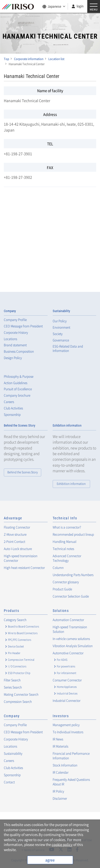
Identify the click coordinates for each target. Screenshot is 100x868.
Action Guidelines (16, 383)
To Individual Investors (68, 732)
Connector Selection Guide (71, 596)
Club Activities (13, 408)
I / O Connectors (17, 666)
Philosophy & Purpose (19, 377)
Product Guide (62, 589)
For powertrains (66, 666)
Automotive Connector (68, 653)
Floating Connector (17, 527)
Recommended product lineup (73, 534)
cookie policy (62, 844)
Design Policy (13, 358)
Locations (10, 339)
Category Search (15, 620)
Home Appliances (67, 687)
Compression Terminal (21, 660)
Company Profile (15, 320)
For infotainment (67, 673)
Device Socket (16, 646)
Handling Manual (65, 542)
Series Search (13, 687)
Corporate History (16, 333)
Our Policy (60, 321)
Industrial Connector (67, 701)
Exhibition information (67, 425)
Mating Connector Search (21, 694)
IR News (58, 739)
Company (10, 311)
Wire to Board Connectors (23, 633)
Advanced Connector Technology (67, 558)
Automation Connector (68, 620)
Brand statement (15, 345)
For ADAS (62, 660)
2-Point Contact (15, 542)
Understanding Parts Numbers (73, 575)
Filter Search (12, 680)
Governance (61, 340)
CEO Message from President (23, 326)
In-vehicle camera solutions (71, 639)
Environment (61, 328)
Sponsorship (12, 415)
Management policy (66, 725)
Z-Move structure (15, 534)
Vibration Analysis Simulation (73, 646)
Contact (9, 782)
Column (58, 568)
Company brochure (17, 396)
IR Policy (58, 791)
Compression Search (18, 702)
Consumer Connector (67, 680)
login (80, 6)
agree (50, 860)
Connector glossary (66, 582)
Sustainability (61, 311)
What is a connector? (67, 527)
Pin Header (14, 653)
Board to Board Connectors (24, 626)
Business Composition (19, 352)
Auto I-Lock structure (18, 549)
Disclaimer (60, 798)
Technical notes (63, 549)
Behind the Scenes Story (19, 425)
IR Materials (60, 746)
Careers (9, 402)
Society (58, 334)
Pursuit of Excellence (18, 389)
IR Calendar (61, 772)
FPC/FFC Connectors (20, 640)
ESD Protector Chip (19, 673)
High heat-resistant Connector (24, 568)
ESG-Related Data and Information (68, 349)
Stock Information (65, 765)
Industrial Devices (67, 693)
